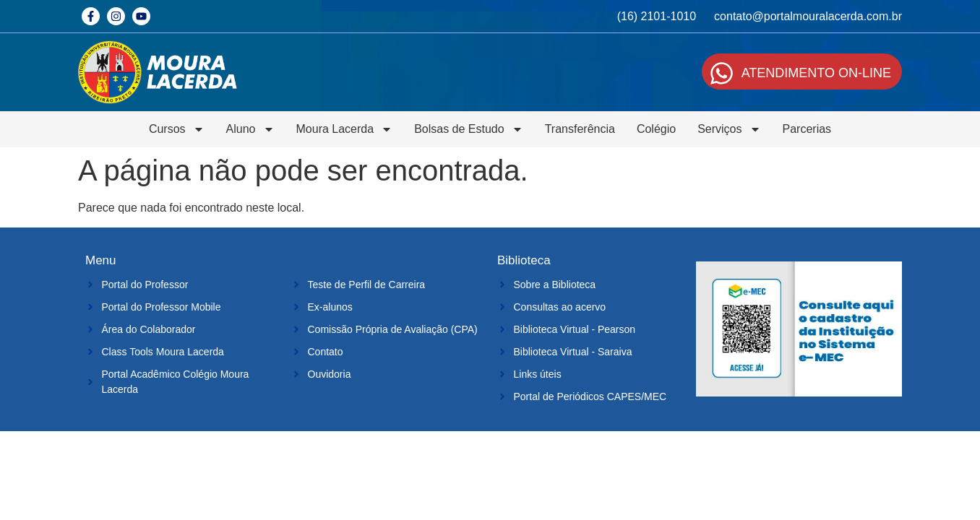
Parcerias (807, 129)
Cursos (177, 129)
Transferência (580, 129)
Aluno (250, 129)
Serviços (729, 129)
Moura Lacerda (345, 129)
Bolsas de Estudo (469, 129)
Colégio (656, 129)
